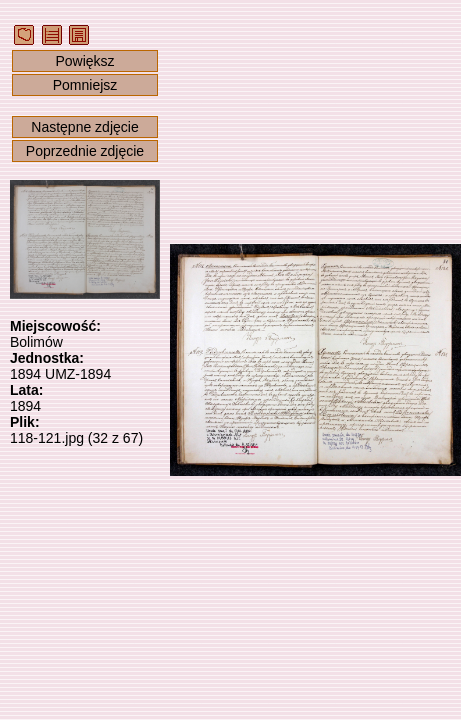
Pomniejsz (85, 85)
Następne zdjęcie (84, 127)
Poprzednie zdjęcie (85, 151)
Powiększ (84, 61)
